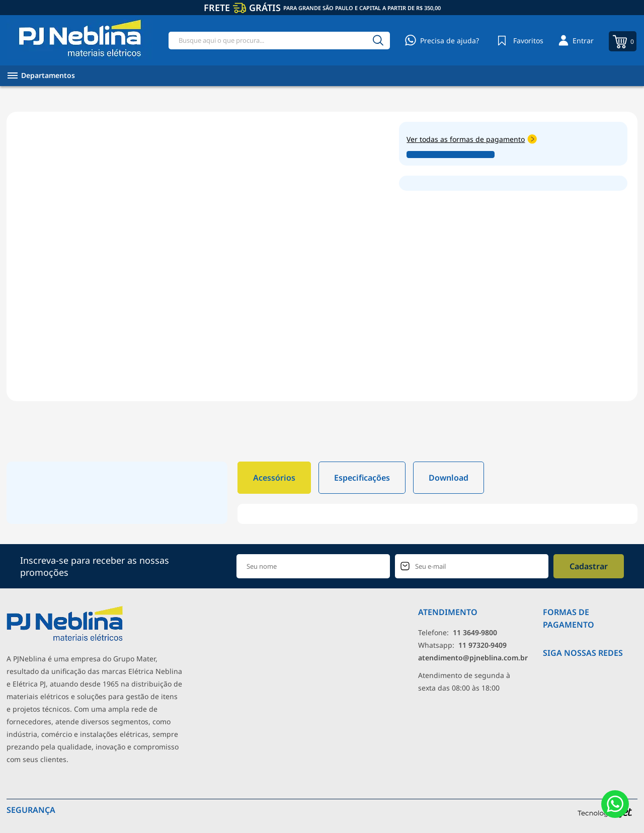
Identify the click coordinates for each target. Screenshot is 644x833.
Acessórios (274, 478)
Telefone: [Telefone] (458, 632)
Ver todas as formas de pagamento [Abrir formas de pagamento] (472, 139)
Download (449, 478)
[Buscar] (378, 41)
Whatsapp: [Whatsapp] (462, 645)
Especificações (362, 478)
